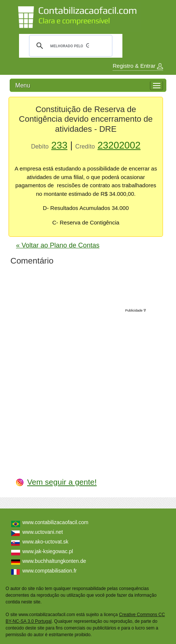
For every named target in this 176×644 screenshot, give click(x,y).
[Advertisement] (90, 385)
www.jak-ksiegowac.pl (48, 551)
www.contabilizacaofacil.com (55, 522)
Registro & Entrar (138, 66)
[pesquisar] (70, 46)
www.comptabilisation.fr (49, 571)
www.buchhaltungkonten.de (54, 561)
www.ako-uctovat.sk (45, 542)
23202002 (119, 145)
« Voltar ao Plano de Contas (58, 245)
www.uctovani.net (43, 532)
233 (59, 145)
